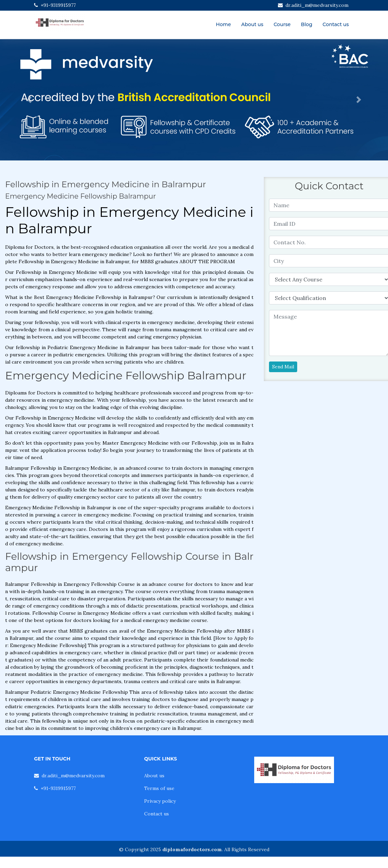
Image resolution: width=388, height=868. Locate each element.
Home (224, 24)
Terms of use (159, 788)
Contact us (336, 24)
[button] (29, 100)
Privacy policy (160, 801)
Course (282, 24)
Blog (307, 24)
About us (252, 24)
